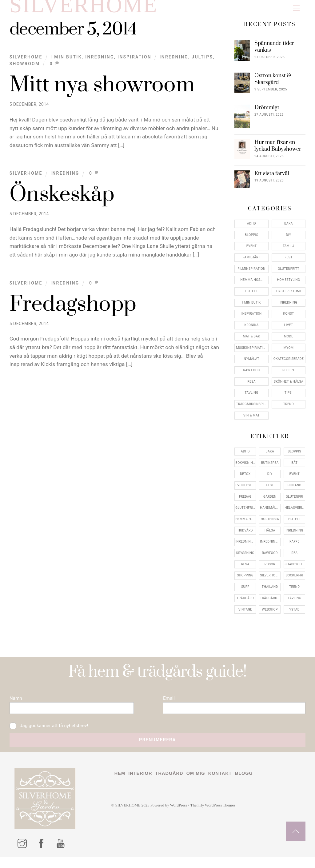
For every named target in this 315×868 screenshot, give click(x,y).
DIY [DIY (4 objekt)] (270, 479)
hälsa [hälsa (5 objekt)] (270, 535)
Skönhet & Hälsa (289, 386)
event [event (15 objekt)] (294, 479)
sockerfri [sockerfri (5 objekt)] (295, 580)
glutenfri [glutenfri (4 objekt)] (295, 502)
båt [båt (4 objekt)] (294, 468)
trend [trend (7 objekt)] (294, 592)
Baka (289, 228)
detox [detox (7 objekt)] (245, 479)
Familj (289, 251)
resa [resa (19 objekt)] (245, 569)
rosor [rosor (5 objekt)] (270, 569)
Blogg (252, 785)
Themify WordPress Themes (220, 818)
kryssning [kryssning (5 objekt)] (245, 558)
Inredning (100, 62)
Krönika (252, 330)
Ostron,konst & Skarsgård (273, 84)
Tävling (251, 398)
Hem (120, 785)
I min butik (66, 62)
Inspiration (134, 62)
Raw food (251, 375)
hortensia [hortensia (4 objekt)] (270, 524)
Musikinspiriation (252, 353)
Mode (289, 341)
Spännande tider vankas (274, 52)
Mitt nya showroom (102, 90)
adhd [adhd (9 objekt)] (245, 456)
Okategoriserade (289, 364)
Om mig (201, 785)
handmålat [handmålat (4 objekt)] (270, 513)
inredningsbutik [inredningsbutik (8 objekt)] (246, 546)
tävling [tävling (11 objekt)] (294, 603)
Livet (289, 330)
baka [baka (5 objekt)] (270, 456)
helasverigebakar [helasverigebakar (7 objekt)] (295, 513)
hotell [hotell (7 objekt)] (294, 524)
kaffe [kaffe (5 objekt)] (294, 546)
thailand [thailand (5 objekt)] (270, 592)
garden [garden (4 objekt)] (270, 502)
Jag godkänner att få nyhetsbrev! (52, 735)
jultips (202, 62)
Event (252, 251)
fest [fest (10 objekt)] (270, 490)
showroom (25, 69)
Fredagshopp (73, 309)
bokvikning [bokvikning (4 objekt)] (245, 468)
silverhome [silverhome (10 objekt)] (270, 580)
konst (289, 319)
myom (289, 353)
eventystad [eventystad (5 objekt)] (246, 490)
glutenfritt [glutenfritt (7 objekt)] (246, 513)
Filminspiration (251, 274)
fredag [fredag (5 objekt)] (245, 502)
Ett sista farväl (272, 179)
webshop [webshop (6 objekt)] (270, 614)
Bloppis (251, 240)
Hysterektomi (289, 296)
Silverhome (26, 62)
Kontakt (226, 785)
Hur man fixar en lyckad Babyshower (278, 151)
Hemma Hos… (252, 285)
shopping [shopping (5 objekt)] (245, 580)
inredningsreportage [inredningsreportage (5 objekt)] (270, 546)
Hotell (252, 296)
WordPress (184, 818)
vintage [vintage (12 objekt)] (245, 614)
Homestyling (289, 285)
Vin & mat (251, 420)
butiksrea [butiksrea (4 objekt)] (270, 468)
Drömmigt (267, 113)
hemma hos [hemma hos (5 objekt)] (245, 524)
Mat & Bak (252, 341)
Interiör (142, 785)
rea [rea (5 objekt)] (294, 558)
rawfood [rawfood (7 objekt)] (270, 558)
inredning (174, 62)
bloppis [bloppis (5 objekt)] (295, 456)
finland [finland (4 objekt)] (295, 490)
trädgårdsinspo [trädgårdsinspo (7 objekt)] (270, 603)
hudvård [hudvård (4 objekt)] (245, 535)
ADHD (251, 228)
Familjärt (251, 262)
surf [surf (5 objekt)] (245, 592)
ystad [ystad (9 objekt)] (295, 614)
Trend (289, 409)
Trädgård (173, 785)
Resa (251, 386)
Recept (289, 375)
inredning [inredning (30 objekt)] (295, 535)
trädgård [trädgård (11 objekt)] (245, 603)
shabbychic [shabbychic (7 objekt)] (295, 569)
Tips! (289, 398)
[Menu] (296, 8)
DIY (289, 240)
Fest (288, 262)
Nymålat (252, 364)
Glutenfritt (289, 274)
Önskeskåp (62, 199)
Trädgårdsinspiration (252, 409)
